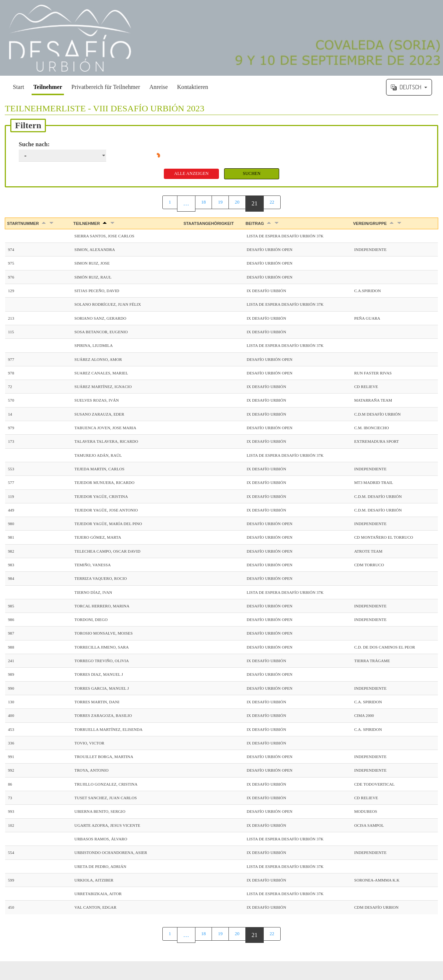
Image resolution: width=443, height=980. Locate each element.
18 (202, 204)
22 (274, 204)
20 (238, 204)
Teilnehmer (48, 87)
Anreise (158, 87)
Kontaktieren (193, 87)
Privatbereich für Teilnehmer (106, 87)
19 (220, 204)
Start (19, 87)
